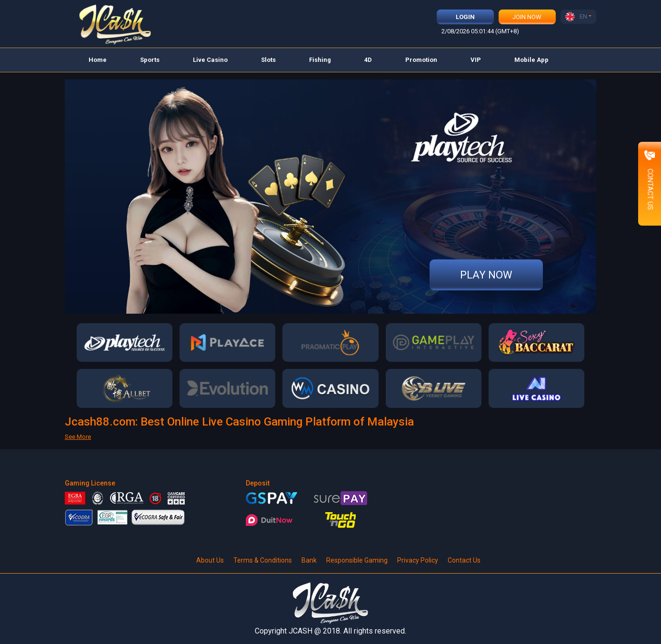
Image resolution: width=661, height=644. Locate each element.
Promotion (421, 60)
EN (576, 17)
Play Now (486, 275)
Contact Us (464, 560)
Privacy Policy (418, 560)
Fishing (320, 60)
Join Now (527, 17)
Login (465, 17)
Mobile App (531, 60)
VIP (476, 60)
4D (368, 60)
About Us (210, 560)
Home (98, 60)
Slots (268, 60)
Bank (309, 560)
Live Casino (210, 60)
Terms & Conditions (263, 560)
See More (78, 437)
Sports (150, 60)
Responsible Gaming (357, 560)
